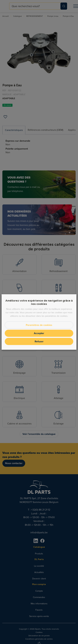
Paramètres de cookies (39, 325)
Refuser (39, 341)
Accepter (39, 333)
